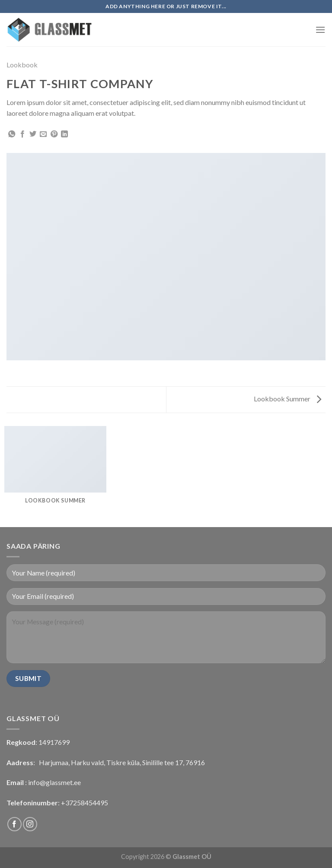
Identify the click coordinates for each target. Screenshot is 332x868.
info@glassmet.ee (54, 782)
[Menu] (320, 30)
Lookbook (22, 65)
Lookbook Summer (287, 399)
